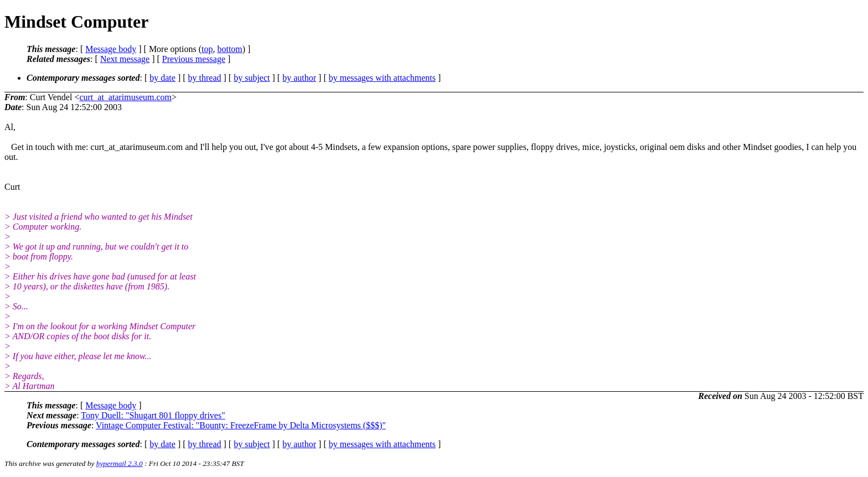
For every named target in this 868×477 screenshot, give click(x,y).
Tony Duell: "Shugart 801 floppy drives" (153, 415)
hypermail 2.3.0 (120, 463)
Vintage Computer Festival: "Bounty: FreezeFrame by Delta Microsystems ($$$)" (241, 425)
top (207, 49)
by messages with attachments (382, 78)
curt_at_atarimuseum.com (125, 97)
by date (162, 78)
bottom (229, 49)
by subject (252, 78)
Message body (111, 49)
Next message (125, 59)
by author (299, 78)
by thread (205, 78)
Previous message (194, 59)
